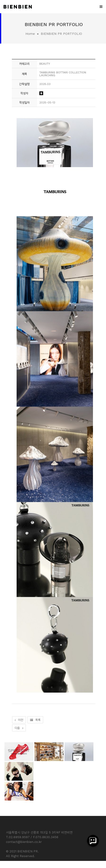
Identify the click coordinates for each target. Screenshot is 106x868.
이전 (19, 720)
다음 (19, 728)
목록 (35, 720)
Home (30, 34)
